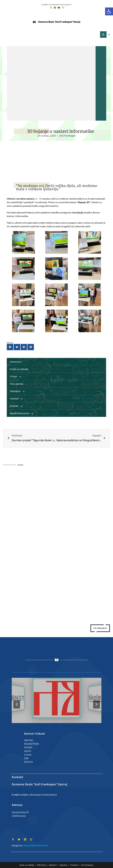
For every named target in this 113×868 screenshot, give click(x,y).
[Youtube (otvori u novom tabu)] (59, 8)
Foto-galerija (16, 384)
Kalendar (63, 865)
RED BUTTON (31, 744)
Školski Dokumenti (23, 413)
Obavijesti (19, 391)
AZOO (28, 751)
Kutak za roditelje (19, 369)
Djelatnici (53, 865)
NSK (26, 758)
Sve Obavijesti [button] (100, 628)
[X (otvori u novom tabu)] (51, 8)
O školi (17, 376)
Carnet (28, 755)
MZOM (28, 747)
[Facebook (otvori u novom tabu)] (55, 8)
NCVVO (28, 762)
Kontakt (17, 406)
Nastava (17, 399)
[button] (109, 11)
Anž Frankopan (87, 865)
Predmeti (74, 865)
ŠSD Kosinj (42, 865)
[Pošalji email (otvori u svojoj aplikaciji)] (63, 8)
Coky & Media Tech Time (35, 845)
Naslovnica (16, 362)
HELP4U (29, 740)
